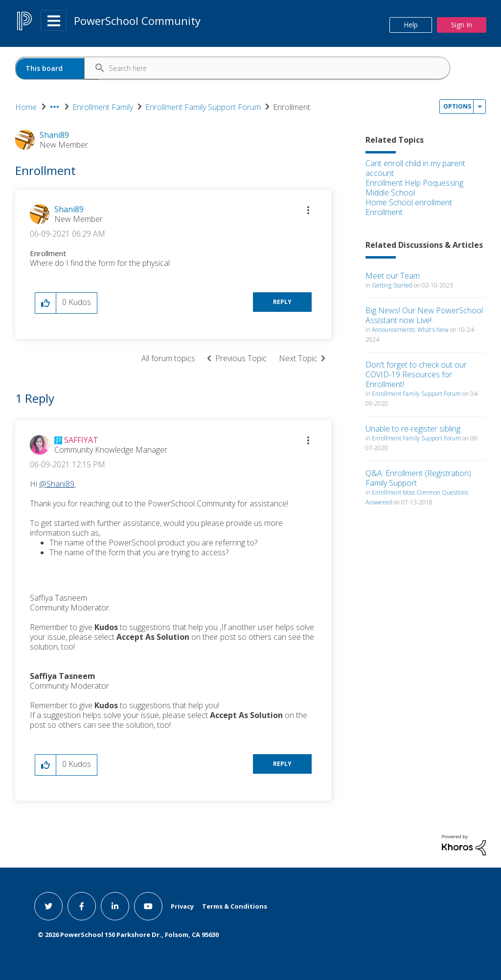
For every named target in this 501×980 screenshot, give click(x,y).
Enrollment (384, 212)
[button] (308, 210)
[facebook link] (82, 906)
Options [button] (457, 106)
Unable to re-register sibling (413, 429)
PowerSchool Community (137, 21)
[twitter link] (48, 906)
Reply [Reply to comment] (282, 764)
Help (411, 25)
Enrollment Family (103, 107)
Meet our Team (393, 276)
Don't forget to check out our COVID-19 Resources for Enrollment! (416, 374)
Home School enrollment (409, 202)
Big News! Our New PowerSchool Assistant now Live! (424, 315)
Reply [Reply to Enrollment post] (282, 302)
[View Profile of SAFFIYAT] (81, 440)
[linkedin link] (115, 906)
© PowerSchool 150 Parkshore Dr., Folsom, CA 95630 (128, 935)
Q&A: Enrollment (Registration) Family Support (418, 478)
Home (26, 107)
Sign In (462, 25)
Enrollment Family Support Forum (203, 107)
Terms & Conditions (235, 906)
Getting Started (392, 285)
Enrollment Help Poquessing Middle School (414, 188)
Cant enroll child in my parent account (415, 168)
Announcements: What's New (410, 330)
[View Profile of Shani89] (69, 209)
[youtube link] (148, 906)
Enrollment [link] (292, 107)
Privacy (182, 906)
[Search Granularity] (57, 68)
